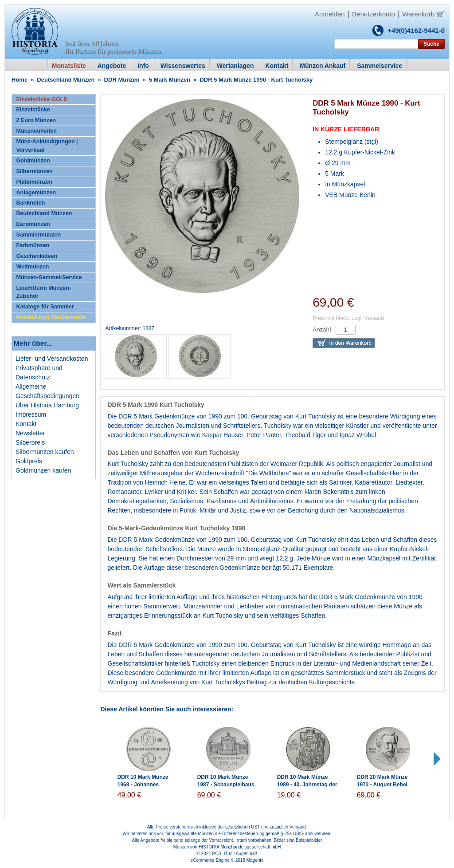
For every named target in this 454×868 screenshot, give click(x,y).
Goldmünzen (33, 161)
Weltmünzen (32, 267)
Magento (255, 860)
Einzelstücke (33, 110)
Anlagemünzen (36, 193)
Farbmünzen (33, 245)
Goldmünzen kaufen (43, 470)
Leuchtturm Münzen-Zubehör (43, 292)
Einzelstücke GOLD (42, 99)
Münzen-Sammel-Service (49, 277)
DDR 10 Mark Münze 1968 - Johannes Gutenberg (143, 785)
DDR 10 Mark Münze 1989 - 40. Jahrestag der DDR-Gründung (307, 785)
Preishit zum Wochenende (51, 317)
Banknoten (30, 203)
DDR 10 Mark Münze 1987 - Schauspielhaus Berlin (226, 785)
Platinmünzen (34, 182)
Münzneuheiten (36, 131)
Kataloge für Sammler (45, 307)
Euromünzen (33, 224)
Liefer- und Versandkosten (52, 359)
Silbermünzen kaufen (45, 452)
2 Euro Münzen (36, 120)
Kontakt (26, 424)
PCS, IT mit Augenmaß (235, 854)
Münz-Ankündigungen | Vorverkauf (47, 146)
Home (20, 80)
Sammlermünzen (38, 235)
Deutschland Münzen (66, 80)
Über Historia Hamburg (47, 405)
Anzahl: (323, 329)
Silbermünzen (34, 171)
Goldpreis (29, 461)
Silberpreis (30, 442)
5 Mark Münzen (170, 80)
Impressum (31, 414)
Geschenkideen (37, 256)
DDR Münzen (122, 80)
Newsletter (30, 433)
